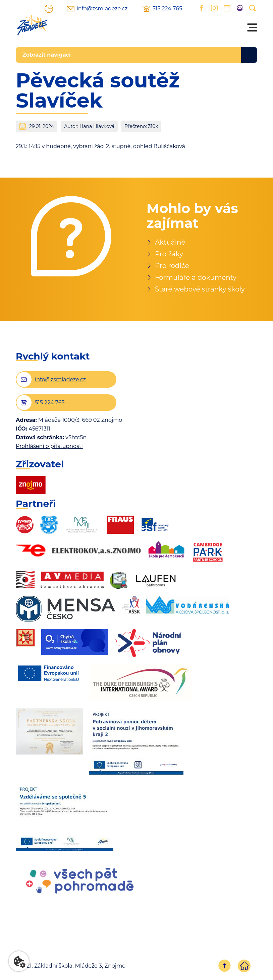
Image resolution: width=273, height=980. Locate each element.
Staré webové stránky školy (200, 289)
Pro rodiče (172, 266)
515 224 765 (167, 9)
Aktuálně (170, 242)
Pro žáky (169, 254)
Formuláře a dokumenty (196, 277)
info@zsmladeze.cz (102, 9)
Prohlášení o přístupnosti (49, 446)
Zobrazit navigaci (47, 55)
